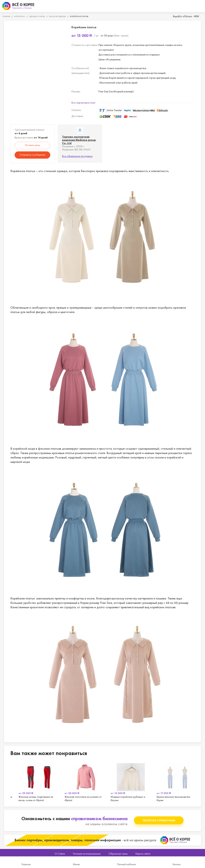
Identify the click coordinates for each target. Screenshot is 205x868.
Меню (76, 864)
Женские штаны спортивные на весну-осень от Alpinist (79, 782)
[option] (33, 782)
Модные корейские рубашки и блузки (172, 782)
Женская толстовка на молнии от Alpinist (126, 782)
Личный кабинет (127, 864)
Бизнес (177, 864)
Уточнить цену (32, 145)
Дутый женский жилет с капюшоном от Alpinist (33, 782)
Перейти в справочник (159, 820)
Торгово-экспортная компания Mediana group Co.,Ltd (79, 140)
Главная (26, 864)
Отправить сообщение (32, 155)
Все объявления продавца (77, 156)
